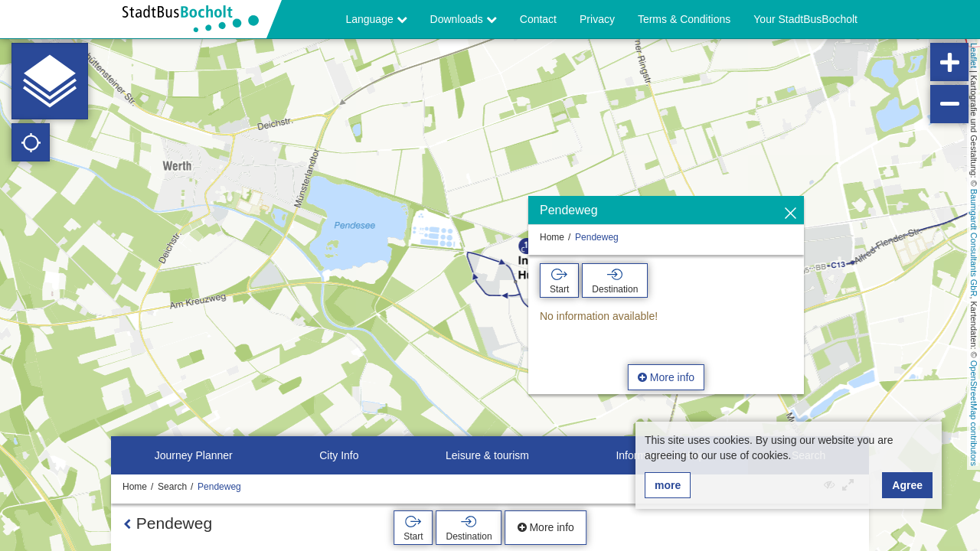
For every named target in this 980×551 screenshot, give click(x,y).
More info (666, 377)
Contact (538, 19)
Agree (907, 485)
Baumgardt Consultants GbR (974, 243)
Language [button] (376, 19)
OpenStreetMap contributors (974, 413)
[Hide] (791, 214)
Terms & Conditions (684, 19)
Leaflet (974, 55)
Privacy (597, 19)
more (668, 485)
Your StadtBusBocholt (805, 19)
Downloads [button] (464, 19)
